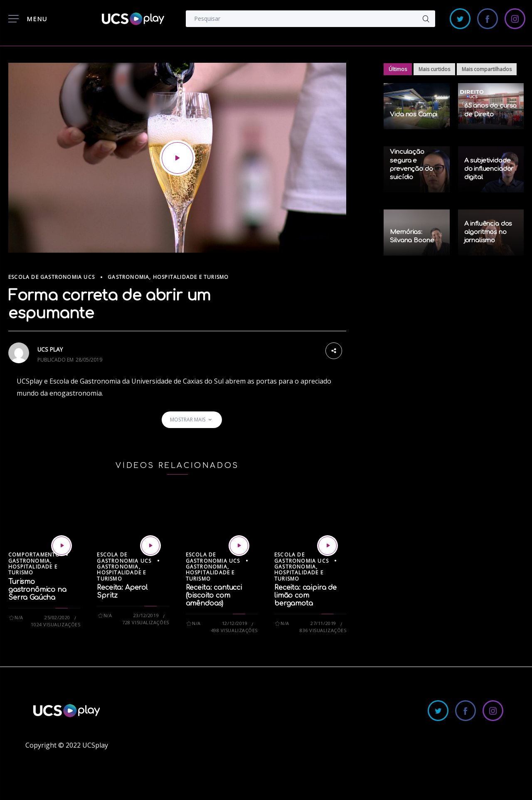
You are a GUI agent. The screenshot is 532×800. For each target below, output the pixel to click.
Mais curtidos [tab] (434, 69)
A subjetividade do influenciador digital (489, 169)
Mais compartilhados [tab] (487, 69)
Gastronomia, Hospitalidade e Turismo (168, 277)
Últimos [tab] (398, 69)
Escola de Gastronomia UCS (52, 277)
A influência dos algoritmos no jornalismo (488, 232)
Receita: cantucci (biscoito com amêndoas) (214, 596)
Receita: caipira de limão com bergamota (305, 596)
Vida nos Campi (414, 114)
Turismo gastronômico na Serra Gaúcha (37, 590)
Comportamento (34, 555)
